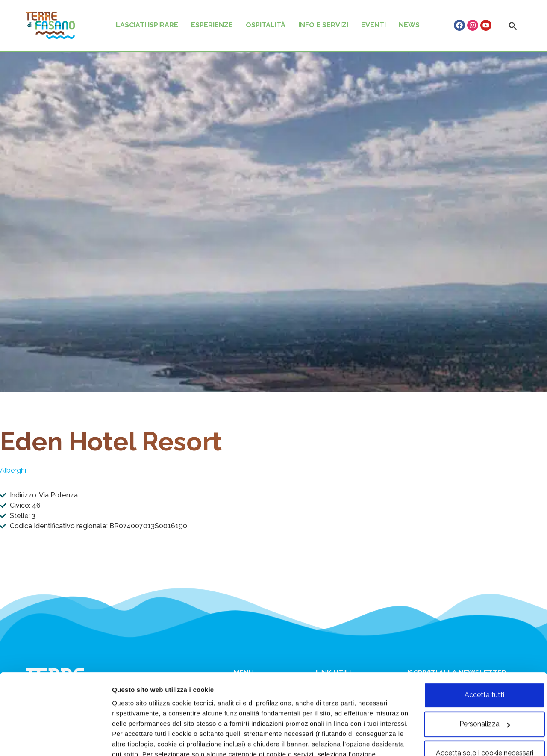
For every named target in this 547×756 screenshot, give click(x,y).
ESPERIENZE (212, 25)
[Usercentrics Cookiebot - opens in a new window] (55, 739)
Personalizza (132, 739)
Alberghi (13, 470)
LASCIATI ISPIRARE (147, 25)
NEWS (409, 25)
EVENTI (373, 25)
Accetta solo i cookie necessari (476, 704)
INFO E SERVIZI (323, 25)
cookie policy (380, 716)
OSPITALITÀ (266, 25)
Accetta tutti (476, 646)
